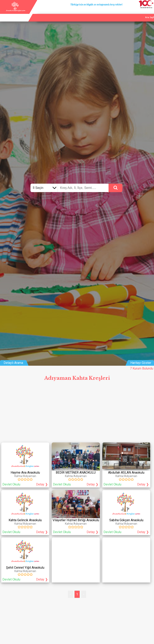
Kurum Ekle (127, 13)
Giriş (150, 13)
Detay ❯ (42, 484)
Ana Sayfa (113, 13)
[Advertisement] (77, 413)
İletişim (140, 13)
